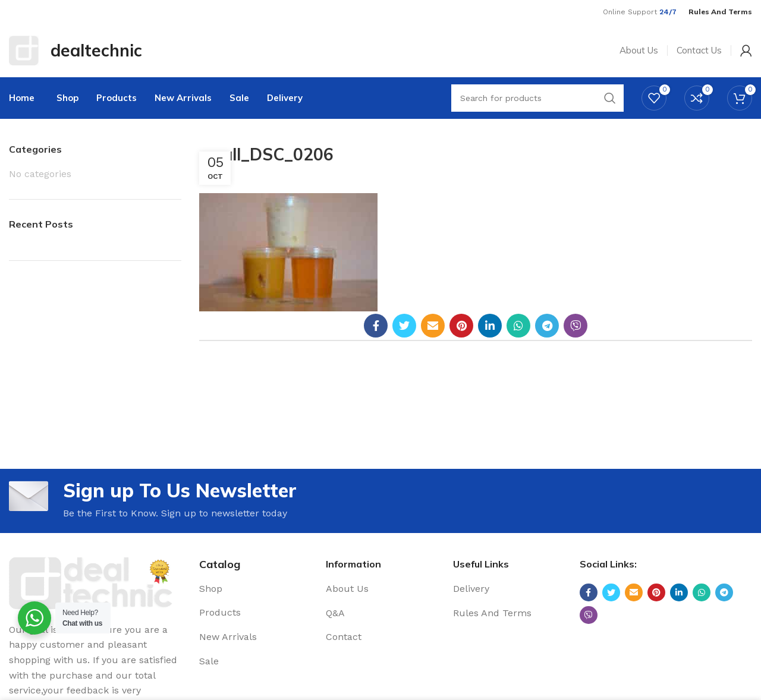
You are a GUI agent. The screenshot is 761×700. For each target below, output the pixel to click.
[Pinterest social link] (461, 326)
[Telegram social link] (547, 326)
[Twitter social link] (404, 326)
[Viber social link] (576, 326)
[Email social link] (433, 326)
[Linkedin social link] (490, 326)
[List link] (254, 589)
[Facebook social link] (376, 326)
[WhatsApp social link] (518, 326)
